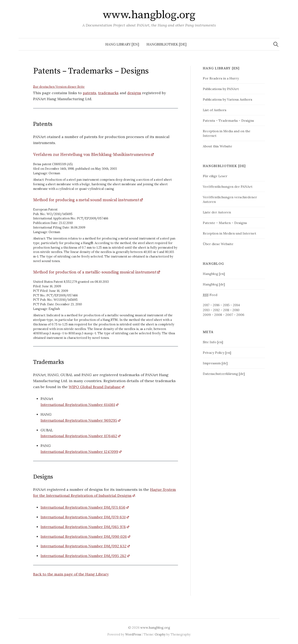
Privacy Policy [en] (217, 353)
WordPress (133, 634)
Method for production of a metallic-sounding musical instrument (95, 272)
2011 (226, 310)
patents (90, 93)
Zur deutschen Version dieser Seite (59, 87)
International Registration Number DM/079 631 (83, 517)
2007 (229, 315)
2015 (226, 305)
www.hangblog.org (149, 15)
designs (134, 93)
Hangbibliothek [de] (166, 44)
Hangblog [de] (214, 284)
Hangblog (213, 264)
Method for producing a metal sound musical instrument (86, 200)
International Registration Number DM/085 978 (83, 527)
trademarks (108, 93)
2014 (236, 305)
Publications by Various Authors (228, 99)
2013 (206, 310)
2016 (216, 305)
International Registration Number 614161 (78, 405)
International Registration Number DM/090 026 (84, 536)
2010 (236, 310)
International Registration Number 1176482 (79, 436)
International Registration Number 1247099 (79, 452)
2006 (240, 315)
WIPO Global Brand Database (95, 387)
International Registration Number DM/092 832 (84, 546)
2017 (206, 305)
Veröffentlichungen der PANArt (228, 187)
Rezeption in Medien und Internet (230, 233)
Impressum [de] (215, 363)
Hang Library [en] (122, 44)
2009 (207, 315)
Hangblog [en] (214, 274)
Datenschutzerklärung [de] (224, 374)
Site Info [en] (213, 342)
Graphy (160, 634)
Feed (210, 295)
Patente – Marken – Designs (225, 223)
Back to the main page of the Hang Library (71, 574)
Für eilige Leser (215, 176)
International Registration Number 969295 (79, 420)
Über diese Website (218, 244)
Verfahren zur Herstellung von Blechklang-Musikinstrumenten (92, 155)
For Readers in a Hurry (221, 78)
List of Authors (215, 110)
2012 (216, 310)
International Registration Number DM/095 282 (83, 556)
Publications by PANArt (221, 89)
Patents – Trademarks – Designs (228, 120)
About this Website (217, 146)
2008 (218, 315)
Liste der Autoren (217, 212)
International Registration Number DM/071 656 (83, 507)
